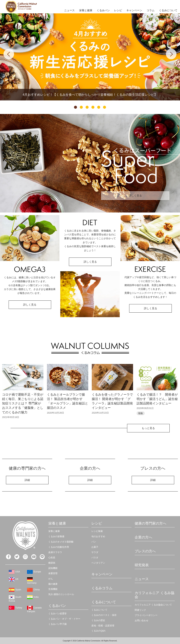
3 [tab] (87, 107)
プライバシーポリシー (146, 615)
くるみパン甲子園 (57, 624)
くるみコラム (102, 588)
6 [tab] (105, 107)
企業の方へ (143, 537)
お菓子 (95, 547)
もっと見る (148, 428)
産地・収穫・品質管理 (103, 626)
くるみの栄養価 (56, 536)
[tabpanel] (90, 57)
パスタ (95, 558)
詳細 (27, 480)
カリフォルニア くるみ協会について (153, 605)
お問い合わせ (142, 621)
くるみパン (103, 10)
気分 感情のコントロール (61, 594)
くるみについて (168, 10)
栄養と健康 (86, 10)
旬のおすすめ (98, 536)
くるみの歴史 (98, 620)
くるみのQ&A (98, 631)
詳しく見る (135, 196)
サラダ (95, 552)
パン (94, 542)
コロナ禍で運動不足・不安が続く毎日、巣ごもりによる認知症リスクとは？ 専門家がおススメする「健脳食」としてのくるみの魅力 (23, 403)
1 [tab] (75, 107)
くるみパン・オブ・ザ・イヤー (64, 619)
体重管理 (53, 573)
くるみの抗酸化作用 (59, 547)
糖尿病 (52, 563)
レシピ (118, 10)
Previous (9, 54)
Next (171, 54)
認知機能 (53, 568)
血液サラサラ (55, 552)
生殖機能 (53, 589)
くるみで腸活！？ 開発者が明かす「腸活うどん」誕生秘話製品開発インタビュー (157, 399)
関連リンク (140, 610)
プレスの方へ (145, 551)
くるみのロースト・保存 (104, 615)
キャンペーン (134, 10)
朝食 (141, 413)
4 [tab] (93, 107)
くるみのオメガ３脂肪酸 (61, 542)
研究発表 (142, 565)
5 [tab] (99, 107)
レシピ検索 (97, 531)
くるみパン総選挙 (57, 613)
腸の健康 (53, 584)
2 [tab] (81, 107)
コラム (151, 10)
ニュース (69, 10)
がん (51, 579)
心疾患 (52, 558)
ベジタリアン (98, 563)
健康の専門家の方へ (150, 523)
